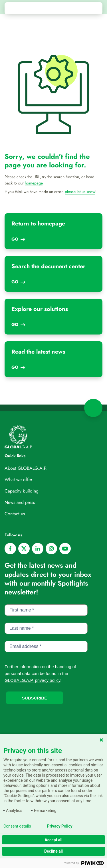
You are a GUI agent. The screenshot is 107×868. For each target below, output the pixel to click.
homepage (34, 183)
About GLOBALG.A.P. (26, 468)
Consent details (17, 826)
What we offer (18, 480)
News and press (20, 502)
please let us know (80, 192)
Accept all (53, 840)
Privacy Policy (60, 826)
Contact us (15, 514)
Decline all (53, 851)
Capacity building (22, 491)
